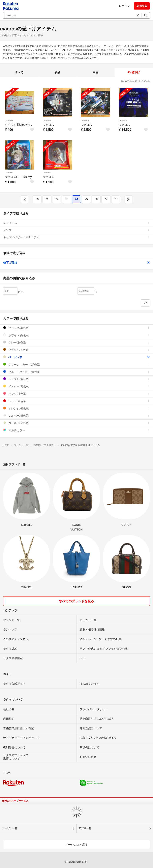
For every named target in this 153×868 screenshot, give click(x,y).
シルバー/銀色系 (76, 416)
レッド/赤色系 (76, 401)
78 (116, 199)
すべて (19, 72)
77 (106, 199)
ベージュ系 (76, 357)
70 (37, 199)
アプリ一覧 (85, 828)
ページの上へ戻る (76, 845)
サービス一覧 (10, 828)
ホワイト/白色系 (76, 335)
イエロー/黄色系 (76, 386)
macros (9, 120)
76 (96, 199)
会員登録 (142, 6)
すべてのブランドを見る (76, 601)
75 (86, 199)
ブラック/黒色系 (76, 328)
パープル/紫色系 (76, 379)
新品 (57, 72)
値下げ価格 (76, 263)
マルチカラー (76, 430)
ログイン (124, 6)
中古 (96, 72)
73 (67, 199)
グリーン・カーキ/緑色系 (76, 364)
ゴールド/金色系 (76, 423)
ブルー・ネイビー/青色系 (76, 372)
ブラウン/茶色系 (76, 350)
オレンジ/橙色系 (76, 408)
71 (47, 199)
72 (57, 199)
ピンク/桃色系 (76, 394)
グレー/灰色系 (76, 342)
